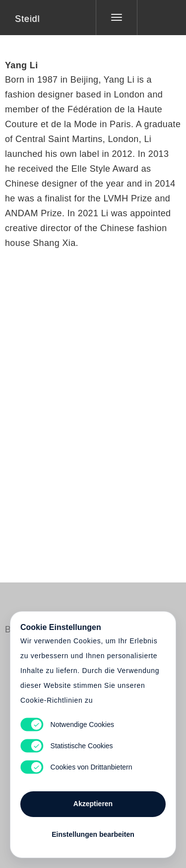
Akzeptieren (93, 804)
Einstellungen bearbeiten (93, 834)
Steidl (27, 19)
